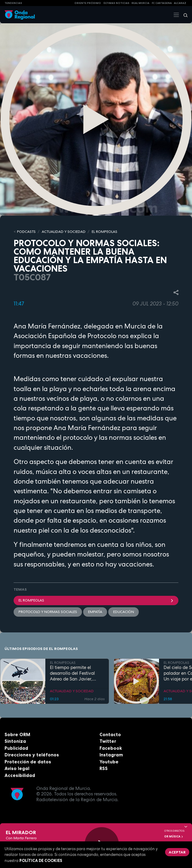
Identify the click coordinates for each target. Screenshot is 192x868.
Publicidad (16, 748)
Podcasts (26, 232)
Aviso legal (17, 768)
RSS (104, 768)
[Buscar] (184, 15)
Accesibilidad (20, 775)
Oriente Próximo (88, 3)
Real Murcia (140, 3)
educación (124, 612)
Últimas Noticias (116, 3)
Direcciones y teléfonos (32, 755)
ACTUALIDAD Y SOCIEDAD (64, 232)
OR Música (174, 837)
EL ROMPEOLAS (104, 232)
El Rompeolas (96, 600)
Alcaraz (180, 3)
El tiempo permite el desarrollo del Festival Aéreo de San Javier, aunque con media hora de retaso (75, 673)
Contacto (110, 734)
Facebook (111, 748)
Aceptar (177, 852)
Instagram (111, 755)
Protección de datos (28, 762)
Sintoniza (15, 741)
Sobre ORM (17, 734)
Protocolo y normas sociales (48, 612)
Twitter (108, 741)
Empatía (95, 612)
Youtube (109, 762)
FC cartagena (162, 3)
